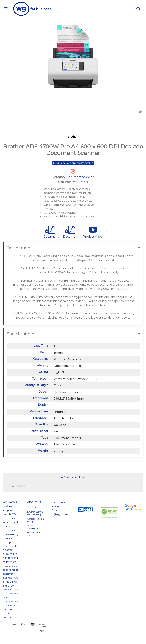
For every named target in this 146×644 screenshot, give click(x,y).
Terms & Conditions (33, 527)
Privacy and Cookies (33, 534)
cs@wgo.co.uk (60, 514)
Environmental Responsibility (35, 513)
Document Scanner (80, 177)
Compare (15, 486)
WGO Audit (33, 507)
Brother (73, 137)
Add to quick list (73, 477)
